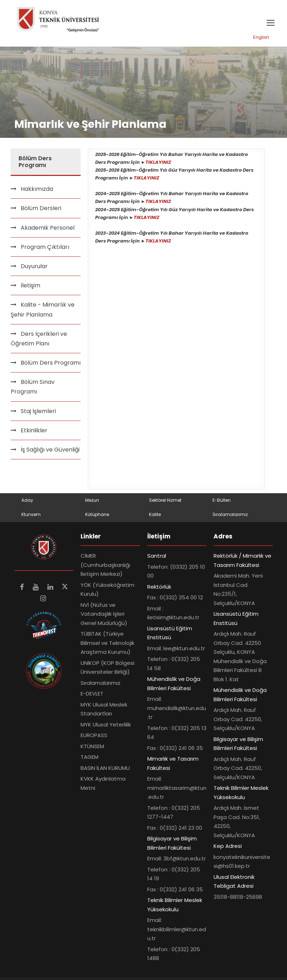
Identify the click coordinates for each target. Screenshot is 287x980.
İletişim (30, 287)
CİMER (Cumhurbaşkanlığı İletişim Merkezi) (105, 567)
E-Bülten (222, 502)
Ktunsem (31, 516)
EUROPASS (94, 737)
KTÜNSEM (92, 748)
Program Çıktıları (45, 249)
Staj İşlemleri (38, 413)
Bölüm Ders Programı (51, 364)
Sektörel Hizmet (165, 502)
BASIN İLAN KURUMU (105, 770)
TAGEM (89, 759)
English (261, 39)
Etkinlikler (34, 432)
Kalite (155, 516)
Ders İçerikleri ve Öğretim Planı (39, 340)
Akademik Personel (48, 230)
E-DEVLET (92, 695)
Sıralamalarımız (230, 516)
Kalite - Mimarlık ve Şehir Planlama (43, 312)
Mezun (92, 502)
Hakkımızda (37, 191)
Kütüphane (97, 516)
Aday (27, 502)
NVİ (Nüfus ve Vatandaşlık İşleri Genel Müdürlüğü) (104, 616)
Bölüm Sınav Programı (33, 389)
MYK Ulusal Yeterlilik (106, 726)
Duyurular (34, 268)
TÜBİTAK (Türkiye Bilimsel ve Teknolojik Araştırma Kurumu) (107, 645)
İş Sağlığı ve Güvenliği (50, 451)
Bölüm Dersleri (41, 210)
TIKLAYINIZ (158, 164)
